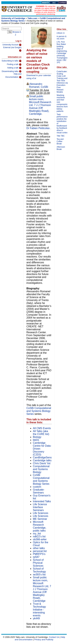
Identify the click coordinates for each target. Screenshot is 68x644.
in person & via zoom (62, 38)
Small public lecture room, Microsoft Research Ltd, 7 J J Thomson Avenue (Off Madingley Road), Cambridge (40, 105)
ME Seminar (40, 519)
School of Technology (39, 570)
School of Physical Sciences (38, 563)
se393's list (39, 575)
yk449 (36, 618)
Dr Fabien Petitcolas (38, 128)
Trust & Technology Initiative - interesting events (39, 610)
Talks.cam (32, 18)
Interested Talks (42, 501)
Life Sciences (41, 513)
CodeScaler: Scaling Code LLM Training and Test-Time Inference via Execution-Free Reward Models (62, 82)
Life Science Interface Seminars (40, 507)
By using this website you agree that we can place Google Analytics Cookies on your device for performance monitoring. (45, 10)
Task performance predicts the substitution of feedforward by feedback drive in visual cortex (62, 124)
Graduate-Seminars (39, 491)
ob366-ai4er (40, 539)
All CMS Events (42, 428)
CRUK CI (61, 33)
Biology (37, 437)
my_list (37, 534)
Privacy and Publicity (44, 640)
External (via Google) (12, 49)
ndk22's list (39, 536)
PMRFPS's (39, 554)
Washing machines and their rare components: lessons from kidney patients (62, 103)
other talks (39, 548)
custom (37, 487)
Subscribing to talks (12, 61)
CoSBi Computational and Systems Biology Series (39, 411)
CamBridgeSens (42, 457)
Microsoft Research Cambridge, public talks (40, 526)
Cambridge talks (42, 460)
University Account (12, 45)
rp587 (36, 557)
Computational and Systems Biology (41, 469)
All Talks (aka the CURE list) (41, 433)
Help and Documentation (13, 76)
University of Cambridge (13, 18)
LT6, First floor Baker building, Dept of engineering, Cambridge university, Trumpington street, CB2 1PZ (62, 52)
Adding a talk (14, 68)
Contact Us (54, 637)
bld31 (36, 440)
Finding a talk (14, 65)
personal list (40, 551)
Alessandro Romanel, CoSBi (39, 85)
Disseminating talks (12, 71)
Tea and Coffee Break (60, 141)
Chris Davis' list (42, 463)
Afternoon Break (61, 148)
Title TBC (61, 136)
